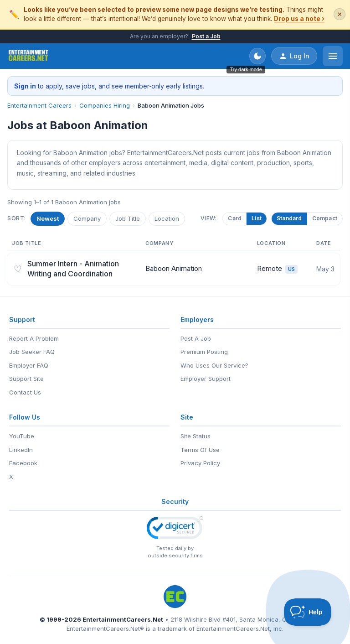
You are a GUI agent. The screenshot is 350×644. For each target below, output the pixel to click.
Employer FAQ (29, 365)
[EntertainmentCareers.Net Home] (28, 56)
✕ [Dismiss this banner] (340, 14)
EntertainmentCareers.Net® (105, 628)
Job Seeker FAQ (32, 352)
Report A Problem (34, 338)
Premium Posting (204, 352)
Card (233, 218)
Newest (48, 218)
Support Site (26, 379)
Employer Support (206, 379)
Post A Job (196, 338)
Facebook (23, 463)
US (291, 269)
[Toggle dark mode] (257, 56)
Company (87, 218)
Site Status (196, 436)
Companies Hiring (105, 105)
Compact (325, 218)
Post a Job (206, 36)
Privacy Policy (200, 463)
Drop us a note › (299, 19)
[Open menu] (333, 56)
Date (324, 243)
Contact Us (25, 392)
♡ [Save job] (18, 269)
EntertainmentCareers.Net (123, 619)
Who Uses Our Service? (214, 365)
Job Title (128, 218)
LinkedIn (21, 450)
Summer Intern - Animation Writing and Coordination (73, 269)
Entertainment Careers (39, 105)
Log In (294, 56)
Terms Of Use (200, 450)
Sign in (25, 86)
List (255, 218)
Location (167, 218)
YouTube (22, 436)
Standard (289, 218)
